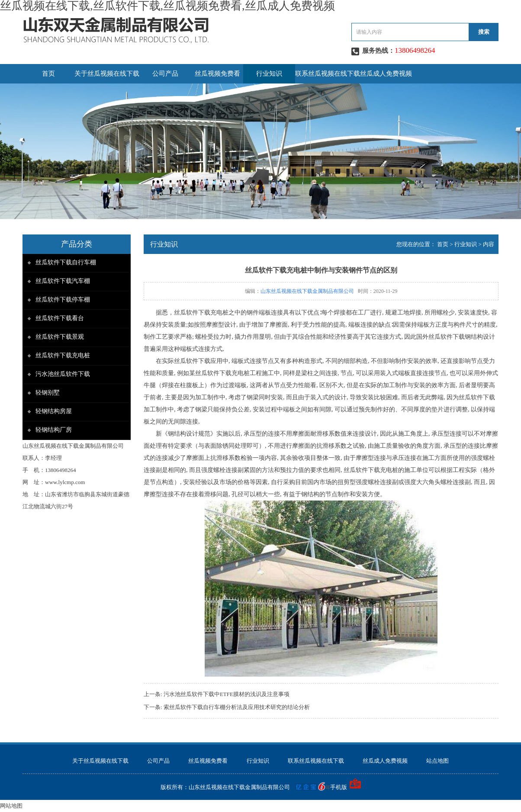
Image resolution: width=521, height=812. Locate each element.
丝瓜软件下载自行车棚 (66, 262)
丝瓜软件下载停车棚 (63, 300)
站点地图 (437, 761)
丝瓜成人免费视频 (386, 74)
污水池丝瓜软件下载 (63, 374)
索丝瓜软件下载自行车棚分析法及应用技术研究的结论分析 (237, 707)
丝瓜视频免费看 (217, 74)
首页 (48, 74)
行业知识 (269, 74)
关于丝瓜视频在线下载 (107, 74)
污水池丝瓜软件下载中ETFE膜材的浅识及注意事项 (227, 694)
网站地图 (11, 806)
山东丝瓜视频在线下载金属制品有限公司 (307, 291)
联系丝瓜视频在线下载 (328, 74)
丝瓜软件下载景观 (60, 337)
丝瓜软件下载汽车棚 (63, 281)
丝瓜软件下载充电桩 (63, 355)
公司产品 (165, 74)
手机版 (339, 787)
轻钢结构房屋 (54, 411)
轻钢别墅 (48, 393)
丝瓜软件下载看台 (60, 318)
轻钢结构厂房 (54, 430)
